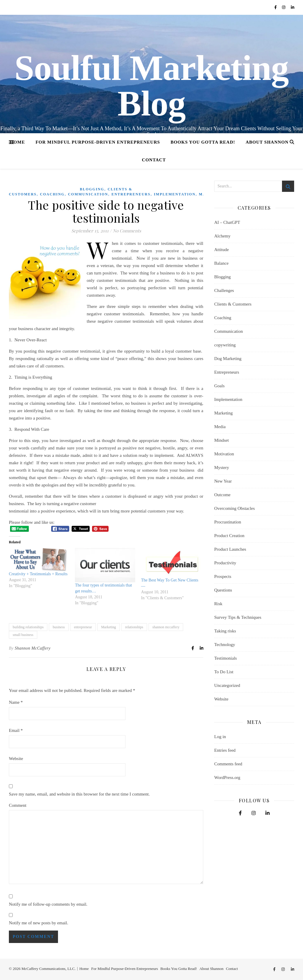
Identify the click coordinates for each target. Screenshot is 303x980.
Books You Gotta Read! (203, 142)
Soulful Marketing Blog (151, 86)
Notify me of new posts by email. (38, 923)
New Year (223, 481)
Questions (223, 590)
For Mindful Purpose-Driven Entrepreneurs (98, 142)
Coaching (52, 194)
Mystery (222, 467)
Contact (154, 160)
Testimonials (225, 658)
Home (17, 142)
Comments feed (228, 764)
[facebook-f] (276, 7)
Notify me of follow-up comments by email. (48, 904)
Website (16, 759)
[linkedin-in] (292, 7)
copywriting (225, 345)
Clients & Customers (233, 304)
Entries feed (225, 750)
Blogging (92, 189)
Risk (218, 604)
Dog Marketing (228, 359)
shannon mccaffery (166, 627)
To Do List (224, 672)
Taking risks (225, 631)
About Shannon (267, 142)
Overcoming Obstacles (234, 508)
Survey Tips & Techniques (238, 617)
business (59, 627)
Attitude (221, 250)
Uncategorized (227, 685)
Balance (221, 263)
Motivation (224, 454)
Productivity (225, 563)
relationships (134, 627)
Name (16, 702)
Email (16, 730)
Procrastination (228, 522)
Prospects (223, 576)
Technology (225, 645)
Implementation (175, 194)
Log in (220, 737)
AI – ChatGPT (227, 222)
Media (220, 427)
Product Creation (229, 536)
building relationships (28, 627)
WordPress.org (227, 777)
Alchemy (222, 236)
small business (23, 635)
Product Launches (230, 549)
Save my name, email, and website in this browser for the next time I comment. (79, 794)
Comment (18, 805)
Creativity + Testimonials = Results (38, 574)
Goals (219, 386)
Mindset (221, 440)
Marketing (109, 627)
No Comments (127, 231)
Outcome (222, 495)
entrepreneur (83, 627)
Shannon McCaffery (33, 648)
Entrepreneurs (131, 194)
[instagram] (284, 7)
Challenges (224, 290)
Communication (88, 194)
